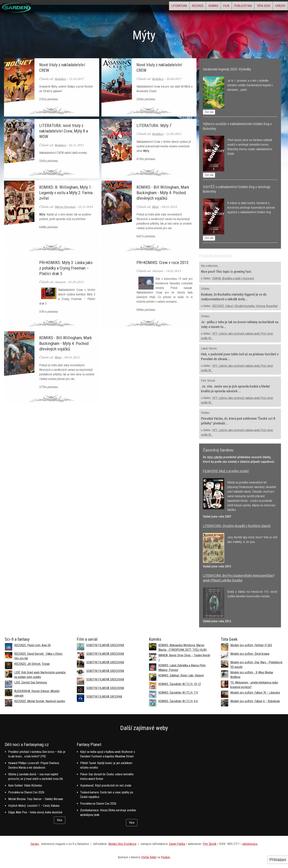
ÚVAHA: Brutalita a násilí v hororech (233, 278)
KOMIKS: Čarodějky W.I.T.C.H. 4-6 (178, 701)
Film (209, 7)
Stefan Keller (149, 857)
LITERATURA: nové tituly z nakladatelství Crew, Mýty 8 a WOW (64, 131)
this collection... (210, 266)
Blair (156, 207)
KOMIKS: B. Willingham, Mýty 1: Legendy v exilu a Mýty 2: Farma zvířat (66, 193)
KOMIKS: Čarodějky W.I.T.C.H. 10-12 (180, 684)
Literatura (146, 7)
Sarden (35, 844)
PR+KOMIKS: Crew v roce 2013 (162, 262)
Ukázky (278, 7)
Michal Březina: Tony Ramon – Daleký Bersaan (36, 799)
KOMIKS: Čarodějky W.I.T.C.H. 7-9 (178, 693)
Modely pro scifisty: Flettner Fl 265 (251, 645)
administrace (250, 844)
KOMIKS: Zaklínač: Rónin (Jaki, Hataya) (181, 675)
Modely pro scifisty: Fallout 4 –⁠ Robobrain (255, 701)
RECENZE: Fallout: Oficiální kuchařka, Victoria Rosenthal (245, 306)
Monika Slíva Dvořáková (122, 844)
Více (60, 820)
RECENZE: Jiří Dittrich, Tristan (32, 664)
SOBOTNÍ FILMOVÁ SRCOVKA (104, 697)
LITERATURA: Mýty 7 (154, 125)
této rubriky (215, 457)
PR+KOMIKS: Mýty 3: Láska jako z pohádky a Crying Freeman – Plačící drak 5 (66, 268)
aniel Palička (178, 844)
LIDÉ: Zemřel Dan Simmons (31, 683)
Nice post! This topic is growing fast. (227, 272)
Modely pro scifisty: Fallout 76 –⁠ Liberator (255, 693)
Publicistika (230, 7)
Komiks (191, 7)
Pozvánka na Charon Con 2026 (26, 792)
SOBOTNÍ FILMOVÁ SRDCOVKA (105, 645)
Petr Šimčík (210, 844)
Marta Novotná (65, 207)
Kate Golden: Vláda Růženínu (25, 785)
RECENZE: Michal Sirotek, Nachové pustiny (40, 701)
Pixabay (166, 857)
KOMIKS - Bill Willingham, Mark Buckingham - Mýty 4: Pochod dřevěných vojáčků (163, 193)
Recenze (170, 7)
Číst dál (209, 112)
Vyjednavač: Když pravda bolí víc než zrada (106, 785)
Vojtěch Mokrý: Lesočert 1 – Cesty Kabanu (34, 806)
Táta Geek (256, 7)
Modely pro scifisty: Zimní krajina (250, 654)
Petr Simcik (208, 381)
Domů (8, 53)
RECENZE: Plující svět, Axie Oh (32, 645)
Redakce (61, 79)
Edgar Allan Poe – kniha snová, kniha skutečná (35, 812)
